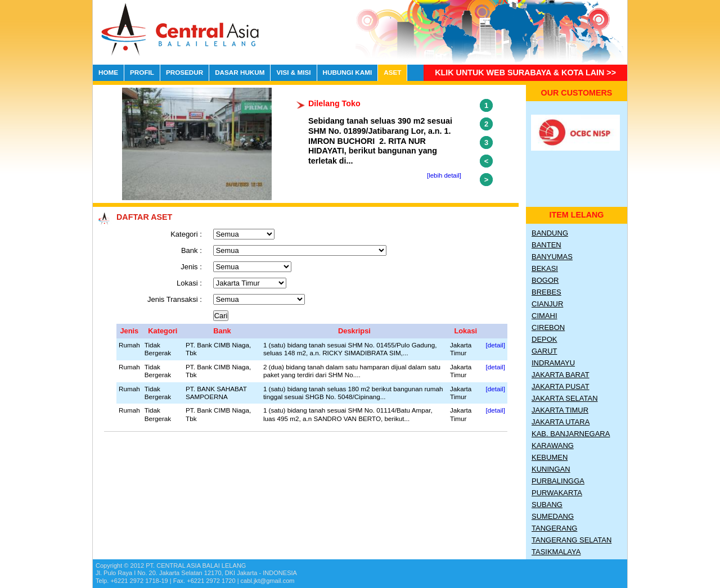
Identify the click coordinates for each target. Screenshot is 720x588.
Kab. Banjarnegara (571, 434)
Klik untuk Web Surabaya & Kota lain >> (525, 73)
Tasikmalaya (556, 552)
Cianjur (547, 304)
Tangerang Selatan (571, 540)
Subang (547, 505)
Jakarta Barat (561, 375)
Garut (544, 351)
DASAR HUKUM (240, 72)
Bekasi (545, 268)
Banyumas (552, 257)
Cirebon (548, 327)
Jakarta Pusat (561, 386)
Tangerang (554, 528)
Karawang (553, 445)
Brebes (546, 292)
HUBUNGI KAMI (348, 72)
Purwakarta (557, 493)
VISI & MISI (293, 72)
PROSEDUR (184, 72)
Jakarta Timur (560, 410)
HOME (108, 72)
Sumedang (553, 516)
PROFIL (142, 72)
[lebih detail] (444, 175)
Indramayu (553, 363)
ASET (392, 72)
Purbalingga (558, 481)
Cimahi (544, 316)
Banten (546, 245)
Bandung (550, 233)
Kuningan (551, 469)
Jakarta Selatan (565, 398)
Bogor (545, 280)
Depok (544, 339)
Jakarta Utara (561, 422)
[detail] (496, 345)
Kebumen (550, 457)
